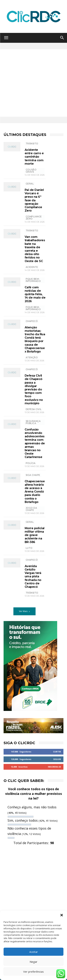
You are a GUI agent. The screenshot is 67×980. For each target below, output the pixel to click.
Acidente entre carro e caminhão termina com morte (34, 157)
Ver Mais (24, 611)
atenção (32, 357)
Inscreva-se (54, 767)
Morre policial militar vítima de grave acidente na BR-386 (35, 535)
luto (29, 548)
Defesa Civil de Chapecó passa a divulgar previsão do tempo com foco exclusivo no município (34, 389)
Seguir (57, 759)
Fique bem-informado (33, 280)
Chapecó (32, 321)
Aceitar (34, 952)
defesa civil (34, 409)
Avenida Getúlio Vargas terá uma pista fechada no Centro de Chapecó (33, 576)
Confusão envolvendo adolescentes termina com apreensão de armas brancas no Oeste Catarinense (35, 443)
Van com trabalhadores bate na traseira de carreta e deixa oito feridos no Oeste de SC (35, 249)
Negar (33, 962)
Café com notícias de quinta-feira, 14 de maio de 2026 (35, 294)
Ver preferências (33, 972)
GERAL (30, 184)
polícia (31, 463)
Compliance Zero (34, 218)
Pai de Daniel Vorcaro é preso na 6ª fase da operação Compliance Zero (34, 200)
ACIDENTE (32, 267)
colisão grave (31, 171)
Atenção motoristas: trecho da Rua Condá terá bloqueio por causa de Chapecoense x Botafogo (35, 339)
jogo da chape (31, 509)
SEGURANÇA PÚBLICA (33, 422)
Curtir (57, 752)
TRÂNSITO (32, 144)
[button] (62, 915)
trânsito (32, 593)
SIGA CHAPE (33, 475)
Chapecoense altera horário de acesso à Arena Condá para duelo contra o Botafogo (35, 492)
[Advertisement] (33, 83)
